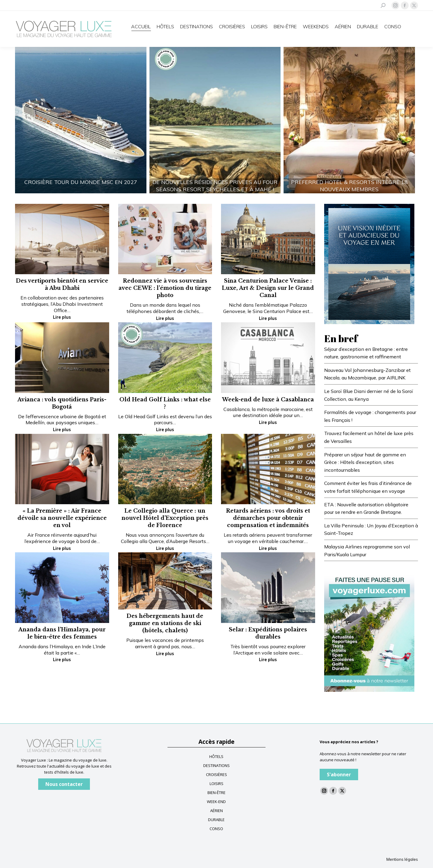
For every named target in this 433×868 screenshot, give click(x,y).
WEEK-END (216, 802)
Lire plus (62, 317)
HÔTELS (216, 756)
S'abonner (339, 774)
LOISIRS (216, 784)
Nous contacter (64, 784)
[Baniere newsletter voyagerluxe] (369, 631)
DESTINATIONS (216, 765)
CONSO (216, 829)
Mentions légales (402, 859)
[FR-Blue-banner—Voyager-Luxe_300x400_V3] (369, 263)
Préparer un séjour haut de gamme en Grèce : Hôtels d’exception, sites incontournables (365, 462)
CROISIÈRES (216, 774)
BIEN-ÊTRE (216, 793)
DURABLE (216, 820)
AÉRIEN (216, 811)
